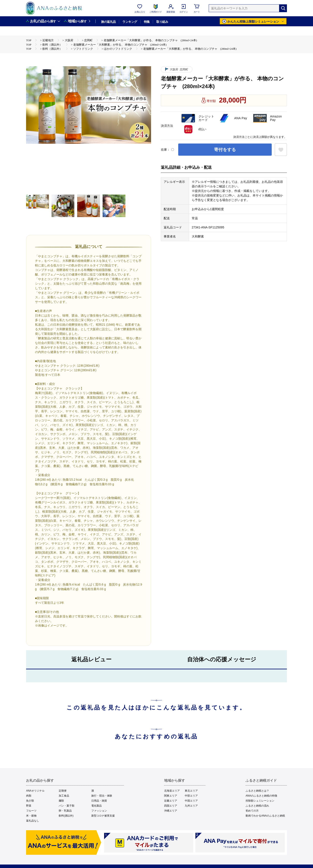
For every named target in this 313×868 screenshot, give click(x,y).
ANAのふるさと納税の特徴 (261, 796)
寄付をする (225, 150)
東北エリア (191, 791)
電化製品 (97, 806)
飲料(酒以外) (66, 816)
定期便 (63, 791)
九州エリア (191, 806)
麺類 (61, 801)
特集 (147, 22)
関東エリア (171, 796)
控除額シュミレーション (260, 801)
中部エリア (191, 796)
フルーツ (31, 811)
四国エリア (171, 806)
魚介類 (30, 801)
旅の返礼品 (108, 22)
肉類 (29, 796)
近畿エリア (171, 801)
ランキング (130, 22)
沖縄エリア (171, 811)
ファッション (99, 811)
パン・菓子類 (67, 806)
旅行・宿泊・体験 (102, 796)
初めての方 (252, 811)
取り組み (162, 22)
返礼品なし (33, 821)
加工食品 (64, 796)
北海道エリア (172, 791)
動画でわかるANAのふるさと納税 (265, 816)
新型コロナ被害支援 (103, 816)
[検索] (283, 8)
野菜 (29, 806)
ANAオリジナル (35, 791)
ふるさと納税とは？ (257, 791)
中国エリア (191, 801)
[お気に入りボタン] (281, 150)
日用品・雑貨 (99, 801)
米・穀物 (31, 816)
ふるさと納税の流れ (257, 806)
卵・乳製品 (65, 811)
